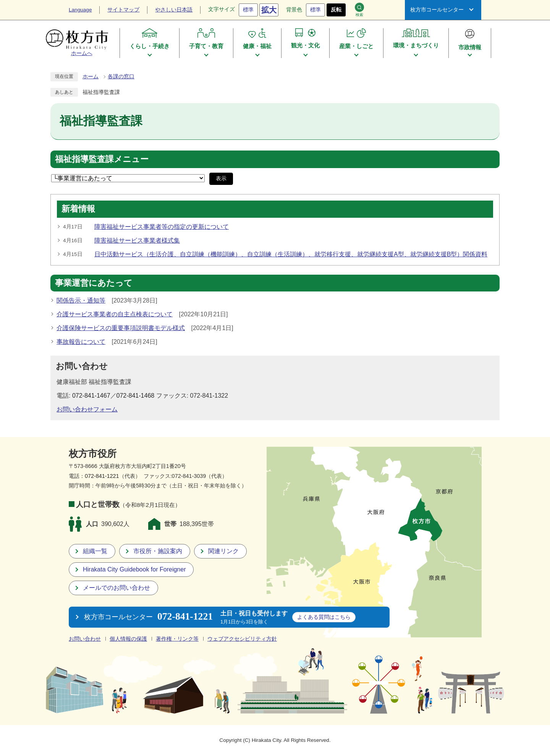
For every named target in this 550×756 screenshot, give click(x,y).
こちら (324, 617)
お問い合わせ (85, 639)
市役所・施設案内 (158, 551)
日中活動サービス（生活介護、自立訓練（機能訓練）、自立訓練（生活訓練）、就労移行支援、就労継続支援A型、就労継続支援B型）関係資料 (291, 254)
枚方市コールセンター (437, 10)
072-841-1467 (91, 396)
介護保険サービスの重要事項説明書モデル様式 (121, 328)
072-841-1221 (102, 476)
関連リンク (223, 551)
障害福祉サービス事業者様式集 (137, 240)
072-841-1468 (136, 396)
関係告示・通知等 (81, 300)
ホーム (91, 77)
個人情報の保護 (128, 639)
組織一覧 (95, 551)
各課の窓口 (121, 77)
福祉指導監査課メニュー (102, 159)
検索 (359, 10)
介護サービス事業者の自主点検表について (115, 314)
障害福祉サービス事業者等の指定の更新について (162, 227)
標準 (248, 10)
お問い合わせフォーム (87, 409)
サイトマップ (123, 10)
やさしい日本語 (174, 10)
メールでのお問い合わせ (116, 588)
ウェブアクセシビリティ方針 (242, 639)
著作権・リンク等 (177, 639)
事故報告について (81, 342)
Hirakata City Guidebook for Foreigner (134, 569)
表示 (221, 179)
